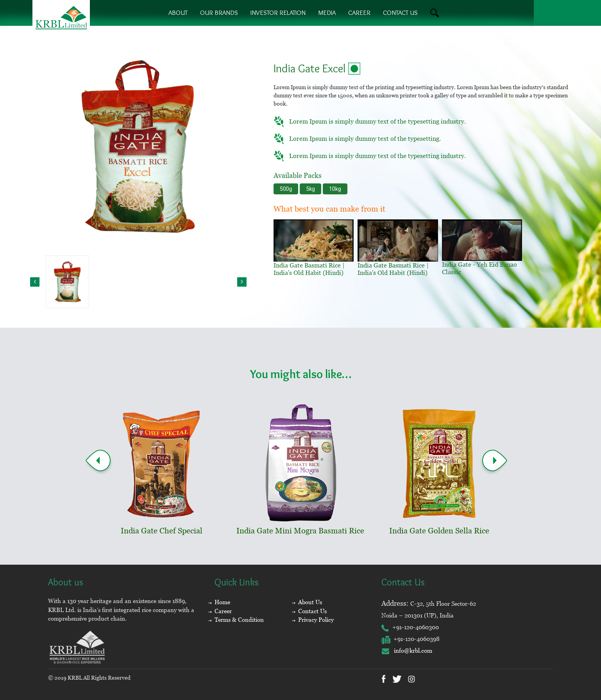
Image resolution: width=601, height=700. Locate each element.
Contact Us (312, 611)
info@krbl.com (407, 651)
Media (327, 13)
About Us (310, 602)
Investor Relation (278, 13)
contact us (400, 13)
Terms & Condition (239, 620)
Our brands (219, 13)
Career (359, 13)
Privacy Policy (316, 620)
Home (222, 602)
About (178, 13)
